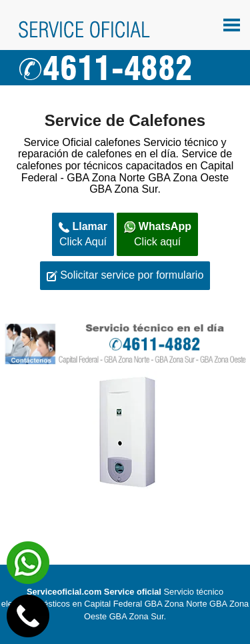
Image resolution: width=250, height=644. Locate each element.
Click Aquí (83, 234)
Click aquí (157, 234)
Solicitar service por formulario (125, 275)
